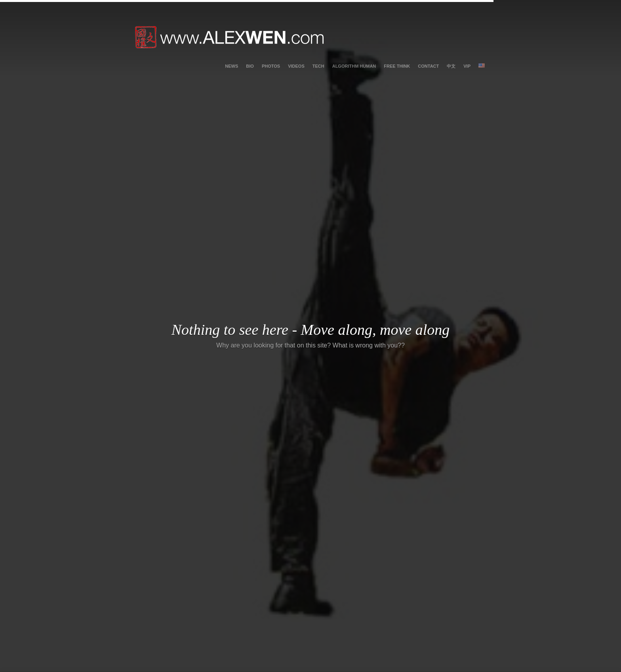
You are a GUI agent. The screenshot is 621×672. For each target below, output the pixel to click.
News (231, 66)
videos (296, 66)
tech (318, 66)
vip (467, 66)
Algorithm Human (354, 66)
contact (428, 66)
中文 (451, 66)
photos (271, 66)
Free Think (397, 66)
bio (250, 66)
